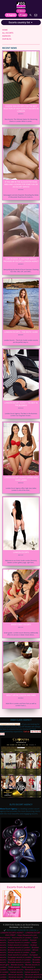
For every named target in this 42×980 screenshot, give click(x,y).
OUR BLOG (7, 39)
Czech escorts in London (18, 940)
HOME (5, 30)
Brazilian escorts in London (19, 950)
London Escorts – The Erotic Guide (21, 332)
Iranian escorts (16, 972)
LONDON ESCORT (33, 933)
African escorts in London (19, 952)
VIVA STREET (10, 935)
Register (11, 15)
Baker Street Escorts (21, 625)
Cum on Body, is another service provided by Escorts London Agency (21, 260)
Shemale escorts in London (19, 960)
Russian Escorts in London (19, 943)
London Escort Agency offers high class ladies (21, 479)
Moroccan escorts (16, 975)
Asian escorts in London (18, 955)
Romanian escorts (16, 970)
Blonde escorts (17, 965)
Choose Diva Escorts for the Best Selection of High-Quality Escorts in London (21, 109)
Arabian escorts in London (19, 947)
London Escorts (21, 552)
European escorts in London (20, 957)
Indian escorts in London (18, 945)
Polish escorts (14, 967)
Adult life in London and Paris (21, 695)
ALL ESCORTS (8, 33)
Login (23, 15)
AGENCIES (6, 36)
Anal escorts (5, 938)
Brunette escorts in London (19, 962)
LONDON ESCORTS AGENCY (12, 933)
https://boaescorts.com (27, 935)
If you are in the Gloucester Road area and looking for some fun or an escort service (21, 184)
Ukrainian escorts (16, 977)
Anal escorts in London (22, 938)
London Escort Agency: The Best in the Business (21, 404)
